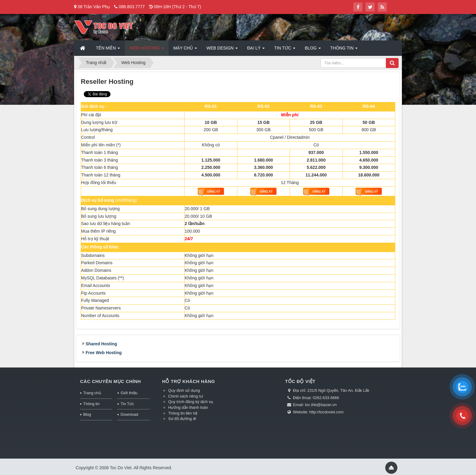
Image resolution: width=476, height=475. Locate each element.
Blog (87, 414)
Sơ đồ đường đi (182, 419)
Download (129, 414)
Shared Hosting (101, 344)
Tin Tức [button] (285, 50)
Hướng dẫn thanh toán (188, 407)
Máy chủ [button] (185, 50)
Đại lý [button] (256, 50)
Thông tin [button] (344, 50)
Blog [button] (313, 50)
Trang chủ (92, 393)
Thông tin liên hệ (183, 413)
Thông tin (91, 404)
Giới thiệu (129, 393)
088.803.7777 (132, 7)
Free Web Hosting (104, 353)
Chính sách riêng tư (186, 396)
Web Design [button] (222, 50)
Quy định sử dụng (184, 390)
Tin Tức (127, 404)
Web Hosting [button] (146, 50)
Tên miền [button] (108, 50)
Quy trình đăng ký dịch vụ (191, 402)
